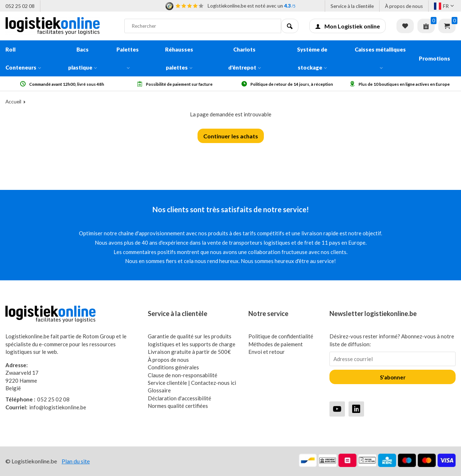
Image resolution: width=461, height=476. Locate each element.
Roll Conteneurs (23, 58)
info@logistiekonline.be (46, 407)
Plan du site (76, 461)
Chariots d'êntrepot (245, 58)
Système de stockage (312, 58)
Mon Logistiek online (347, 26)
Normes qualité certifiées (178, 406)
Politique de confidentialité (281, 336)
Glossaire (159, 390)
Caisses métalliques (380, 58)
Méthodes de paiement (276, 344)
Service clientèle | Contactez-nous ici (192, 383)
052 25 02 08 (20, 6)
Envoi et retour (267, 352)
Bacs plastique (83, 58)
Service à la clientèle (352, 6)
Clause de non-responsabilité (183, 375)
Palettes (128, 58)
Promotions (435, 58)
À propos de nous (404, 6)
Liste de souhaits (405, 26)
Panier (447, 26)
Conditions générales (173, 367)
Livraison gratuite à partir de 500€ (189, 352)
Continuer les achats (231, 136)
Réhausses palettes (179, 58)
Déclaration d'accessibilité (179, 398)
